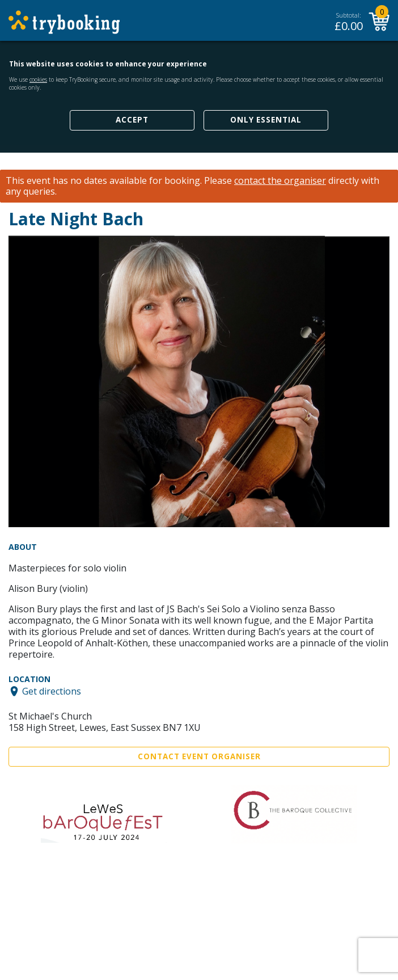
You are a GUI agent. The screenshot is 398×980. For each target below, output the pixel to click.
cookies (38, 79)
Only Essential (266, 120)
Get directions (52, 691)
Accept (132, 120)
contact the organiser (280, 181)
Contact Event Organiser (199, 756)
